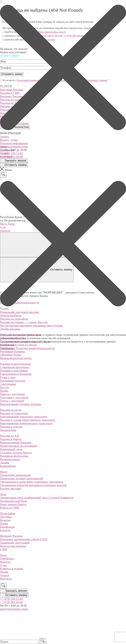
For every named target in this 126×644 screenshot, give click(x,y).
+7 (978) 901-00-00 (11, 157)
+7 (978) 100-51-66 (11, 153)
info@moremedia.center (14, 147)
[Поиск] (3, 175)
